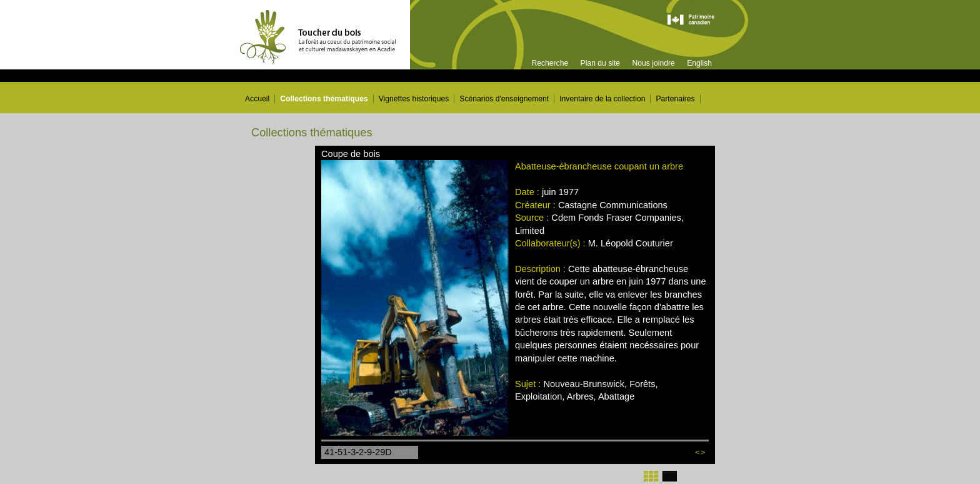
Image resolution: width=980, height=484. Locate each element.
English (699, 63)
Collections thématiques (324, 99)
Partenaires (675, 99)
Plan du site (601, 63)
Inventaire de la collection (602, 99)
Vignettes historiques (414, 99)
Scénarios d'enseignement (504, 99)
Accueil (257, 99)
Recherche (550, 63)
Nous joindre (653, 63)
